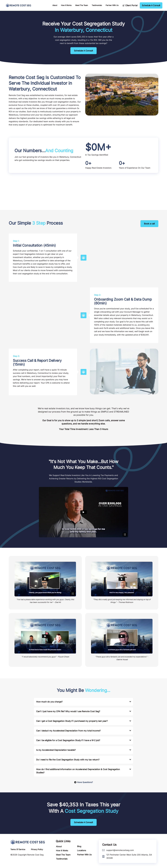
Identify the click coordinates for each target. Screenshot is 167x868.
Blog (79, 846)
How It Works (66, 5)
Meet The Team (82, 5)
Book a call (149, 224)
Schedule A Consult (83, 51)
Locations (81, 850)
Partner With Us (112, 5)
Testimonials (97, 5)
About (55, 5)
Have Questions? (83, 782)
